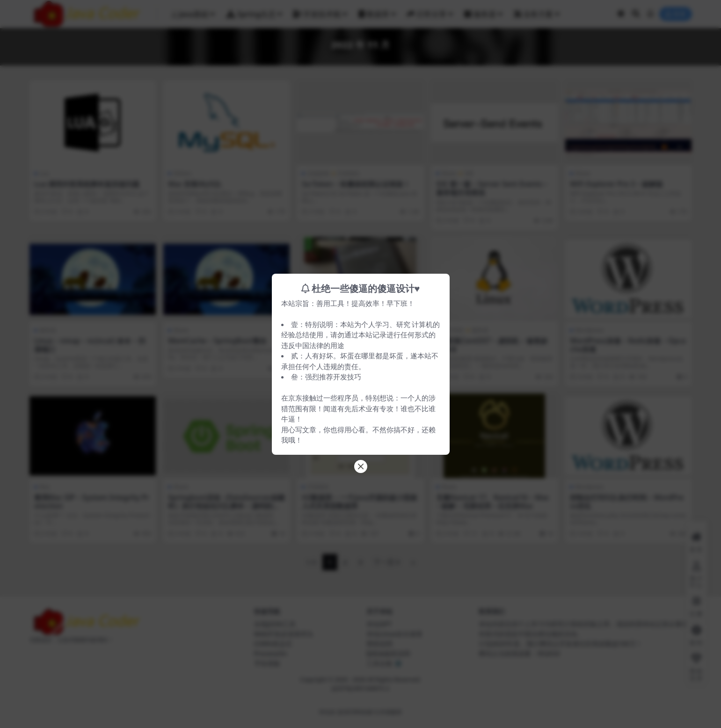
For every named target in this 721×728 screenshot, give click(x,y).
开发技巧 (347, 377)
